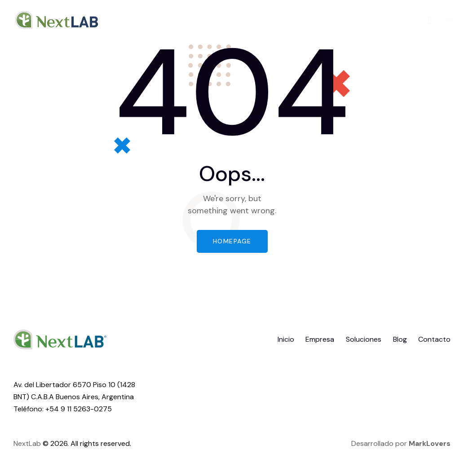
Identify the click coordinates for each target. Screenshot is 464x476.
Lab (35, 443)
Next (21, 443)
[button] (449, 20)
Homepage (232, 241)
